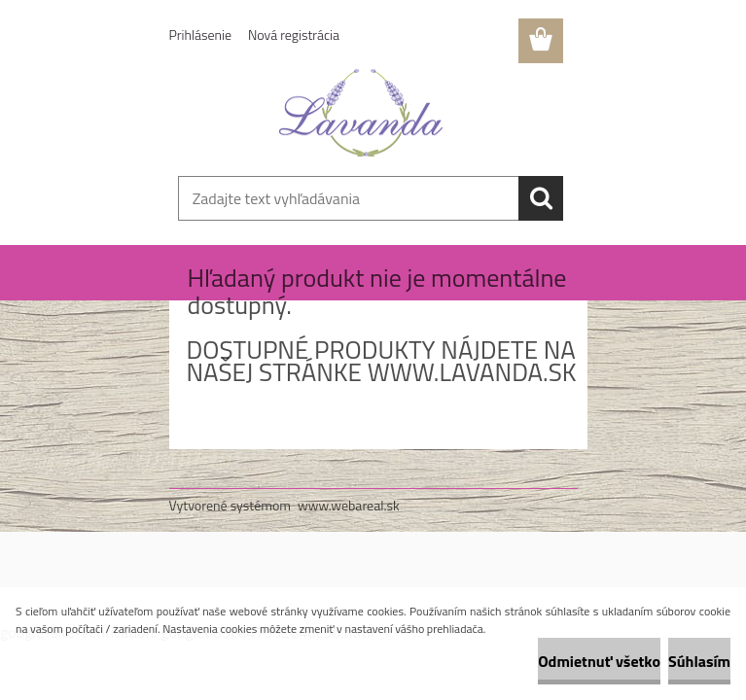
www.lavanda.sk (472, 372)
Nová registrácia (294, 35)
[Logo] (361, 113)
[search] (541, 198)
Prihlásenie (201, 35)
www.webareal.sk (349, 505)
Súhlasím (699, 661)
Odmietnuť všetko (599, 661)
